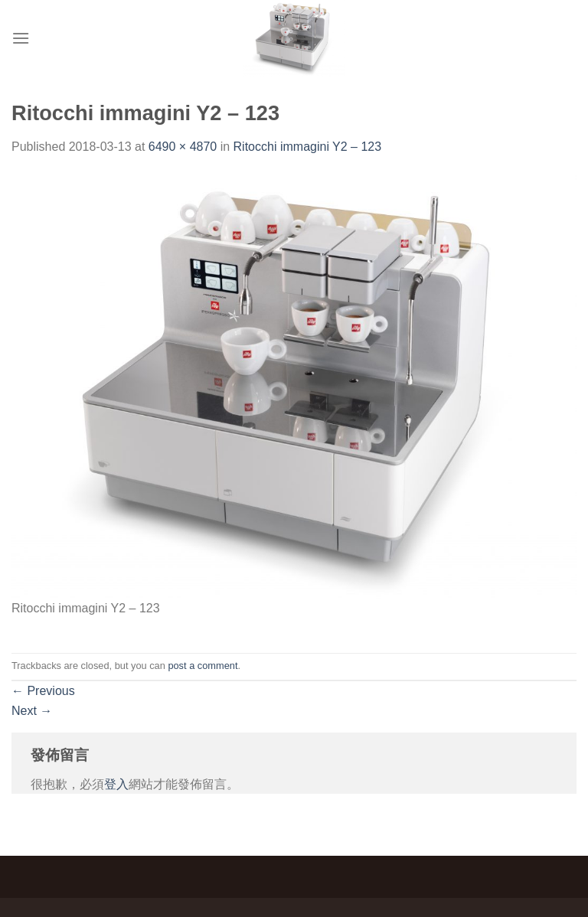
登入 (116, 784)
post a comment (203, 666)
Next (32, 711)
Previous (43, 691)
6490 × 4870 (183, 147)
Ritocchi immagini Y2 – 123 (308, 147)
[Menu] (21, 38)
